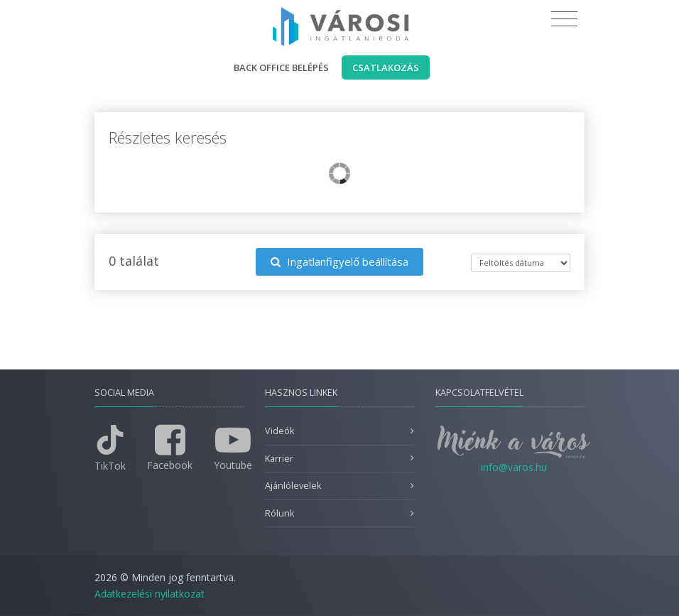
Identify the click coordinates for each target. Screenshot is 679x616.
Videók (279, 431)
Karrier (279, 459)
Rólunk (279, 513)
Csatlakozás (386, 67)
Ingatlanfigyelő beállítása (339, 261)
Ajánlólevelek (293, 486)
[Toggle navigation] (564, 19)
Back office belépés (281, 67)
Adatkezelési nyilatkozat (150, 594)
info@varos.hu (514, 467)
